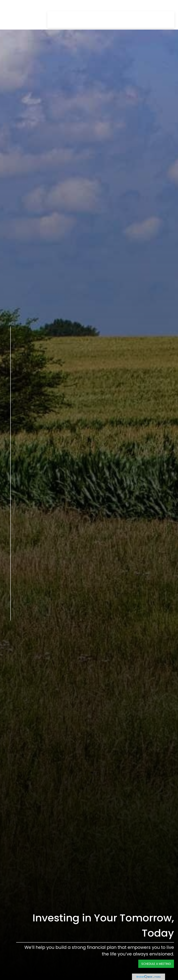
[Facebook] (11, 629)
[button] (55, 6)
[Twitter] (10, 637)
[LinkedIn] (11, 644)
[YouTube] (11, 651)
